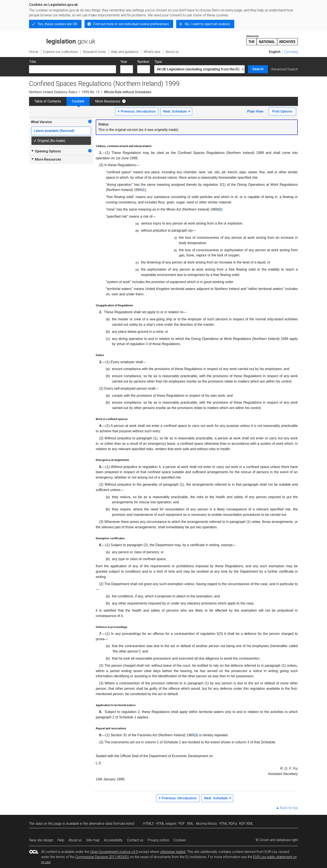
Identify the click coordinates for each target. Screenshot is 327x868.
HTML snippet (166, 824)
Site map (93, 840)
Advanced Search (285, 69)
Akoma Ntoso (206, 824)
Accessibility (113, 840)
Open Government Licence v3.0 (114, 852)
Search (258, 69)
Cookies (180, 840)
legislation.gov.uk (62, 40)
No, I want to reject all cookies (207, 24)
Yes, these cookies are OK (57, 24)
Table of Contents (48, 101)
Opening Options (46, 151)
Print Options (282, 111)
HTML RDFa (228, 824)
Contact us (135, 840)
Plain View (255, 111)
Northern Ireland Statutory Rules (53, 92)
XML (190, 824)
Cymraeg (291, 52)
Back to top (289, 808)
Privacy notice (158, 840)
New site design (41, 840)
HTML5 (149, 824)
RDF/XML (246, 824)
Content (78, 101)
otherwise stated (173, 852)
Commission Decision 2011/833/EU (102, 857)
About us (75, 840)
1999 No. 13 (90, 92)
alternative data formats (107, 824)
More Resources (108, 101)
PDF (182, 824)
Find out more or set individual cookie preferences (131, 24)
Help (61, 840)
